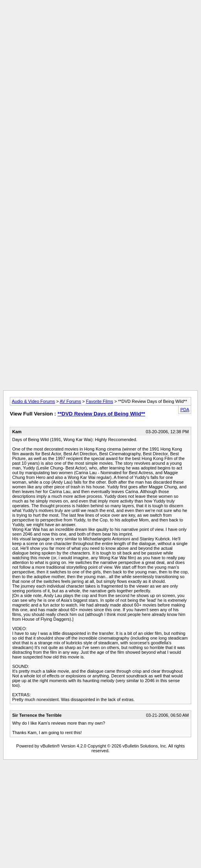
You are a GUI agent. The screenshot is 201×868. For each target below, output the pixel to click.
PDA (185, 410)
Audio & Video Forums (33, 401)
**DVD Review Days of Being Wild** (101, 414)
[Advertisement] (99, 77)
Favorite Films (100, 401)
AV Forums (70, 401)
